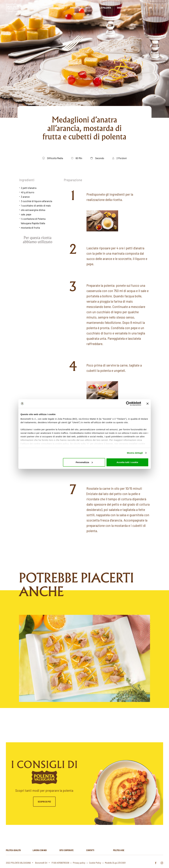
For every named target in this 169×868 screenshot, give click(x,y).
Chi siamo (59, 8)
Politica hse (119, 850)
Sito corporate (66, 850)
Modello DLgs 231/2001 (115, 863)
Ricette (90, 8)
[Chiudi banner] (148, 404)
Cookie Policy (95, 863)
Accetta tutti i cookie (127, 462)
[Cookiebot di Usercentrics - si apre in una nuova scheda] (128, 404)
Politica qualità (13, 850)
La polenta (105, 8)
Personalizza (84, 462)
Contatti (90, 850)
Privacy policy (79, 863)
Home (46, 8)
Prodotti (75, 8)
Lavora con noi (40, 850)
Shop (120, 8)
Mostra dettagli (135, 453)
